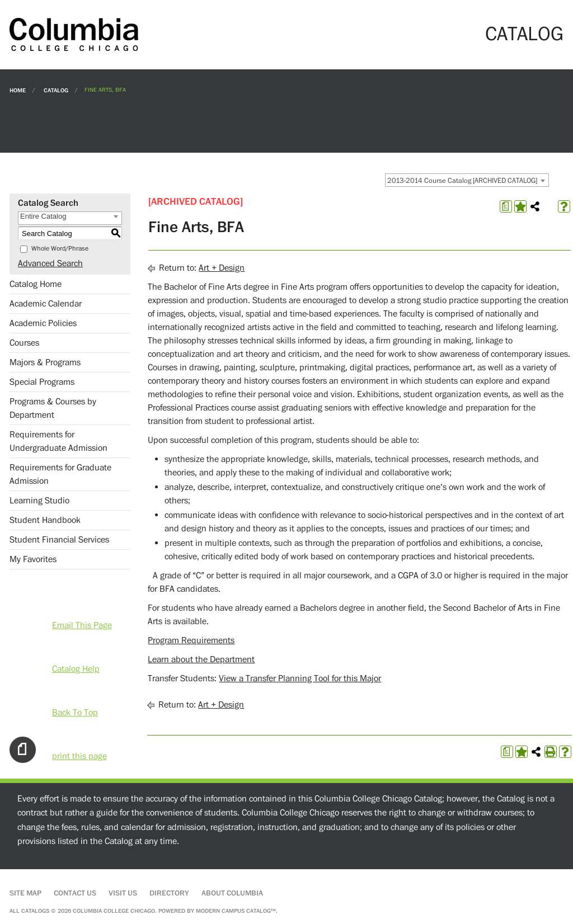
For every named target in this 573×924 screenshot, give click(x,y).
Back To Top (75, 713)
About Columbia (232, 893)
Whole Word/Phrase (60, 249)
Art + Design (222, 268)
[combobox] (467, 180)
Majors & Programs (45, 362)
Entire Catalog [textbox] (43, 216)
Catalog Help (76, 669)
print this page (79, 756)
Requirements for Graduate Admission (60, 474)
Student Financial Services (59, 540)
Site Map (25, 893)
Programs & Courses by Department (53, 408)
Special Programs (42, 382)
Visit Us (123, 893)
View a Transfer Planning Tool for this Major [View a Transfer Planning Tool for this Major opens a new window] (300, 678)
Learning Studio (39, 501)
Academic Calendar (46, 304)
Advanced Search (50, 263)
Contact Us (75, 893)
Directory (169, 893)
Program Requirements (191, 640)
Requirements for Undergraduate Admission (58, 441)
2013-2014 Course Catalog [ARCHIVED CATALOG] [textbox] (462, 181)
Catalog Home (36, 284)
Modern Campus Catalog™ (236, 911)
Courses (24, 343)
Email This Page (82, 625)
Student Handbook (45, 520)
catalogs (35, 911)
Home (18, 90)
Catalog (56, 90)
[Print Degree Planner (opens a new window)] (506, 206)
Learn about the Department (201, 659)
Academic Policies (43, 323)
